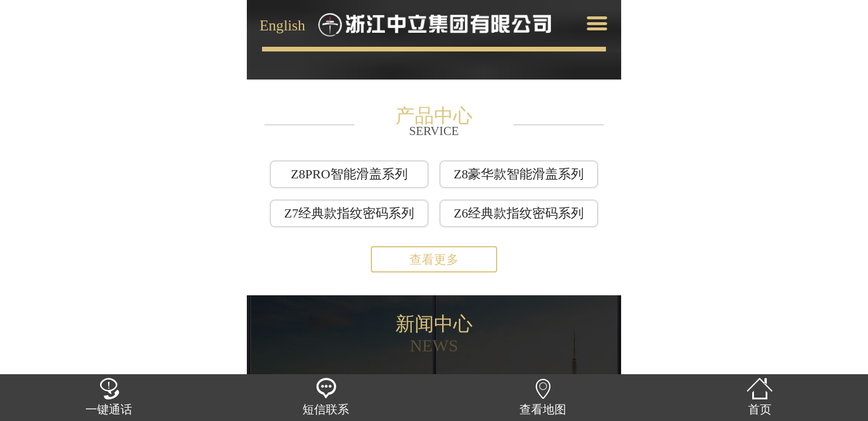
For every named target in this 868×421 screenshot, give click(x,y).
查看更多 (434, 259)
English (283, 24)
